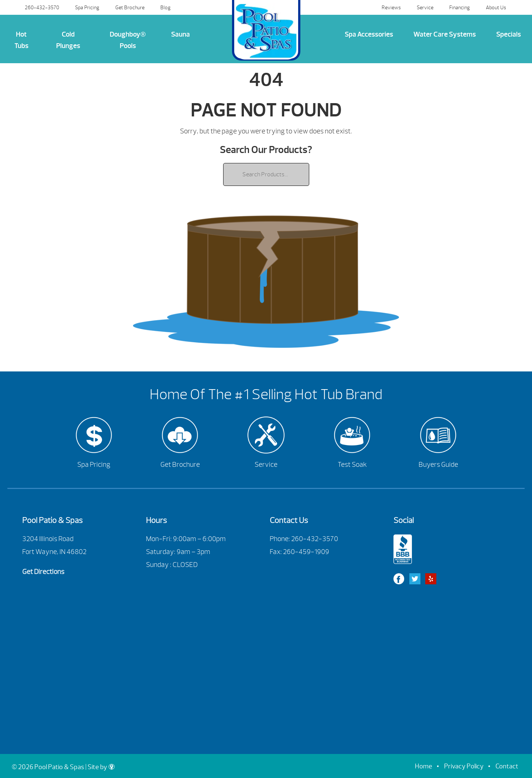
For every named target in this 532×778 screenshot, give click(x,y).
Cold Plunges (68, 40)
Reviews (391, 7)
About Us (496, 7)
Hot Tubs (21, 40)
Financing (460, 7)
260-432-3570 (42, 7)
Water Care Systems (445, 34)
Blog (166, 7)
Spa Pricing (87, 7)
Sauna (180, 34)
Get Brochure (130, 7)
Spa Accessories (369, 34)
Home (424, 766)
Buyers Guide (438, 465)
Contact (507, 766)
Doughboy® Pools (128, 40)
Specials (509, 34)
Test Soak (352, 465)
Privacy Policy (464, 766)
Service (425, 7)
